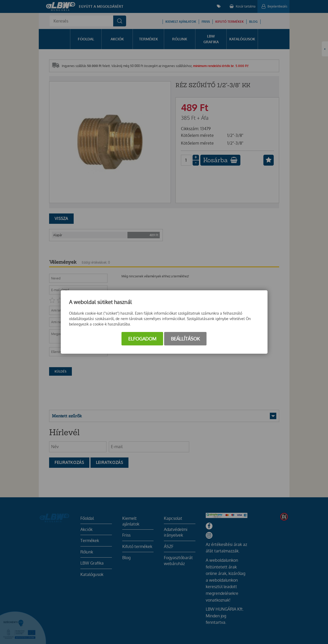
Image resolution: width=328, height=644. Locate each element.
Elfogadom (142, 339)
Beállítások (185, 339)
